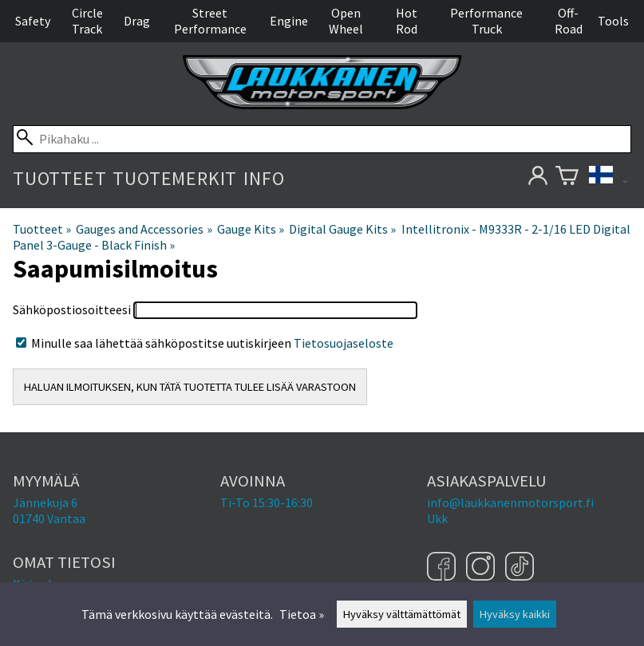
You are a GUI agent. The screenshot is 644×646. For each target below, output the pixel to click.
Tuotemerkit (175, 178)
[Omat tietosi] (537, 178)
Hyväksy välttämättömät (402, 614)
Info (264, 178)
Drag (137, 21)
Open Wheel (346, 21)
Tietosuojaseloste (344, 343)
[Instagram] (482, 568)
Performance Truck (486, 21)
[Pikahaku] (322, 139)
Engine (289, 21)
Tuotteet (59, 178)
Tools (613, 21)
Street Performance (210, 21)
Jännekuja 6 (45, 502)
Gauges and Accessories (144, 229)
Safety (33, 21)
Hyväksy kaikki (515, 614)
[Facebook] (443, 568)
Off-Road (569, 21)
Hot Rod (407, 21)
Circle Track (87, 21)
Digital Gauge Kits (342, 229)
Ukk (437, 518)
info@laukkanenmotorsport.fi (510, 502)
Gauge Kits (251, 229)
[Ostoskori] (567, 178)
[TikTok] (520, 568)
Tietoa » (302, 614)
